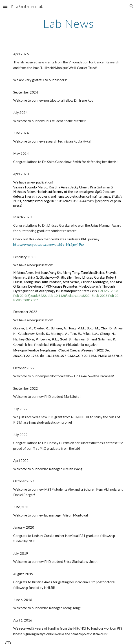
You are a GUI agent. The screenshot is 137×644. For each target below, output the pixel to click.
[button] (5, 6)
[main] (68, 24)
